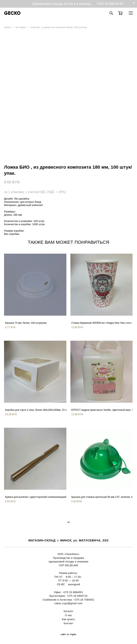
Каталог (68, 611)
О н (67, 615)
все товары (21, 27)
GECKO (12, 13)
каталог (8, 27)
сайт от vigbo (68, 635)
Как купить (68, 619)
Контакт (69, 623)
